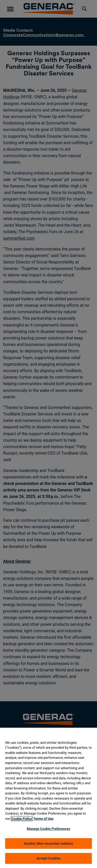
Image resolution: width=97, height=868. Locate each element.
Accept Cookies (48, 858)
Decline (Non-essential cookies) (49, 843)
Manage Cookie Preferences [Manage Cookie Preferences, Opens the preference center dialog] (49, 829)
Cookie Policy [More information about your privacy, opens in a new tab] (22, 819)
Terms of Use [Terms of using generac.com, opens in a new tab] (43, 819)
